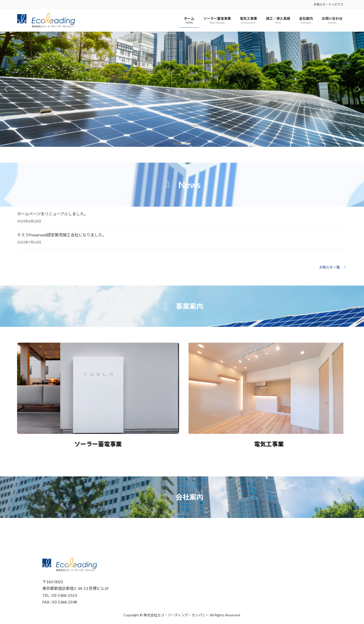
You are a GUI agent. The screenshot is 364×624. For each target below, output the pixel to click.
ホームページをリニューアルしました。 (52, 214)
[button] (177, 144)
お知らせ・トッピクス (328, 4)
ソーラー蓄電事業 (98, 444)
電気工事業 (269, 444)
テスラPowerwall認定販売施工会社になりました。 (62, 235)
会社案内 (189, 497)
